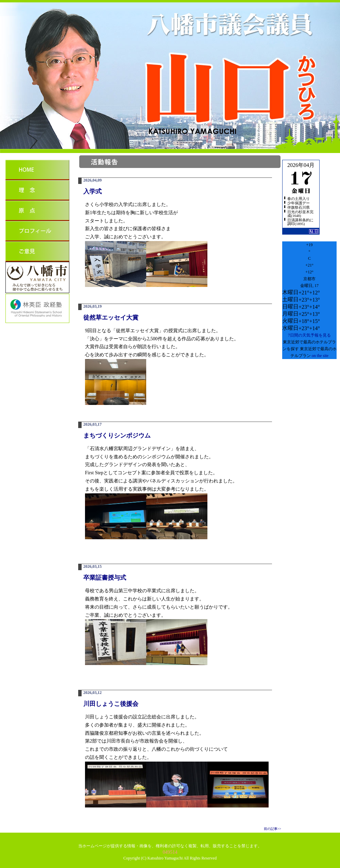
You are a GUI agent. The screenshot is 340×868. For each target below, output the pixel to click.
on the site (320, 356)
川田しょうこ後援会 (111, 704)
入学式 (92, 191)
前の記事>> (273, 829)
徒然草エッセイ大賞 (111, 318)
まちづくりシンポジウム (117, 436)
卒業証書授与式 (105, 578)
